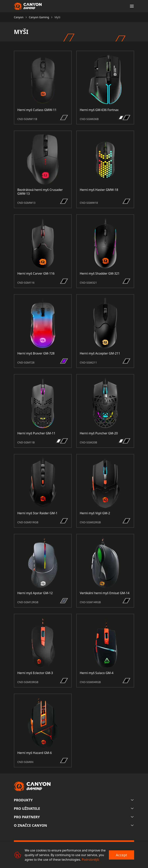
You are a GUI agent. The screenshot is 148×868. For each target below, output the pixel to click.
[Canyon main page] (28, 6)
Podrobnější (90, 860)
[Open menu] (132, 6)
